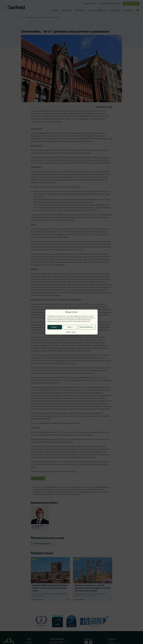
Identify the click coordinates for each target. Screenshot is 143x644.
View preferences (86, 327)
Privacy (74, 332)
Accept (54, 327)
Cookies (68, 332)
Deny (69, 327)
